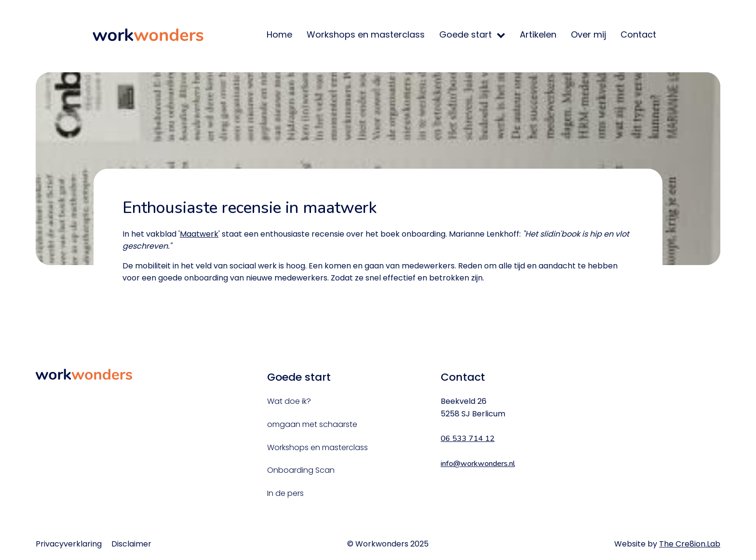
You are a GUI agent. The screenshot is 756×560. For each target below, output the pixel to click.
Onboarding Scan (301, 470)
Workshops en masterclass (366, 34)
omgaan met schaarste (312, 424)
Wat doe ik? (289, 401)
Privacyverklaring (69, 544)
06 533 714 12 (468, 439)
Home (279, 34)
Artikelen (538, 34)
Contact (638, 34)
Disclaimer (131, 544)
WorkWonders (148, 35)
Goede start (466, 34)
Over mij (588, 34)
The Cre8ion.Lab (690, 544)
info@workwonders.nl (478, 464)
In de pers (285, 493)
